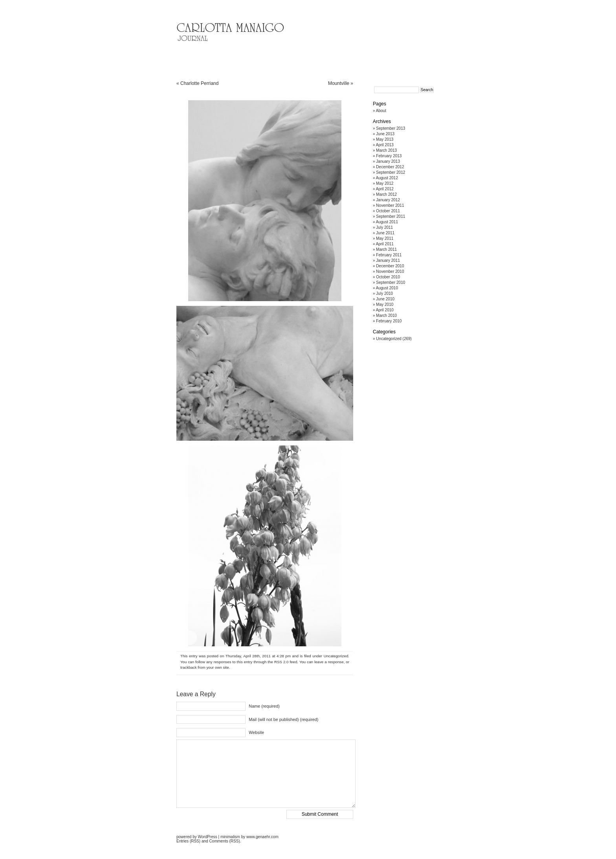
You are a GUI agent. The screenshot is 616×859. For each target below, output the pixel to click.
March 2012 (386, 194)
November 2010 (390, 271)
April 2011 (385, 244)
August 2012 (387, 178)
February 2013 (389, 156)
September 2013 (390, 128)
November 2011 (390, 205)
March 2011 (386, 249)
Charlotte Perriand (199, 83)
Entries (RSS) (188, 841)
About (381, 111)
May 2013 (385, 139)
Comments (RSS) (224, 841)
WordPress (207, 837)
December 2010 (390, 266)
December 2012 (390, 167)
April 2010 (385, 310)
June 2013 (385, 134)
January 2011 (388, 260)
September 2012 (390, 172)
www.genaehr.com (262, 837)
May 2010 (385, 304)
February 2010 (389, 321)
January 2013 (388, 161)
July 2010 (384, 293)
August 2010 (387, 288)
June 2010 (385, 299)
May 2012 (385, 183)
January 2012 (388, 200)
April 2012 (385, 189)
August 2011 (387, 222)
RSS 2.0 (281, 662)
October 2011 (388, 211)
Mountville (339, 83)
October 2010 (388, 277)
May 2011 (385, 238)
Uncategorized (336, 656)
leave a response (329, 662)
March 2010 (386, 315)
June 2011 (385, 233)
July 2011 (384, 227)
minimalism (230, 837)
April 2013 (385, 145)
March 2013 (386, 150)
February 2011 (389, 255)
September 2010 (390, 282)
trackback (189, 667)
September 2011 (390, 216)
